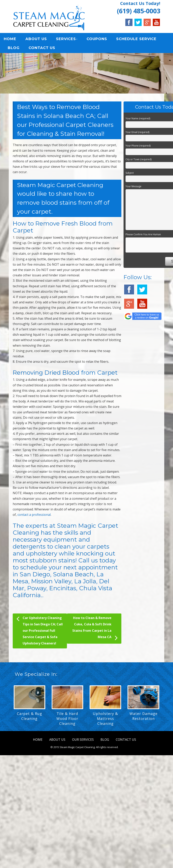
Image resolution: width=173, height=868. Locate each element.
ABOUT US (36, 40)
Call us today (97, 563)
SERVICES (66, 40)
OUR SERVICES (83, 742)
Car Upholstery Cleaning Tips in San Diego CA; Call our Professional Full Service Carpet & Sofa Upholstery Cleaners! (40, 632)
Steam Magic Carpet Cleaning (62, 187)
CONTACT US (42, 49)
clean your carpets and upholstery (61, 552)
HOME (10, 40)
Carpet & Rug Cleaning (29, 718)
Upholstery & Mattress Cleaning (105, 721)
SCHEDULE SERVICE (136, 40)
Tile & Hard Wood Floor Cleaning (67, 721)
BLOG (14, 49)
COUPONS (97, 40)
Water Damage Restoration (144, 718)
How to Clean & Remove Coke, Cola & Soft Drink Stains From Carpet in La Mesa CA (95, 631)
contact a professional (34, 517)
